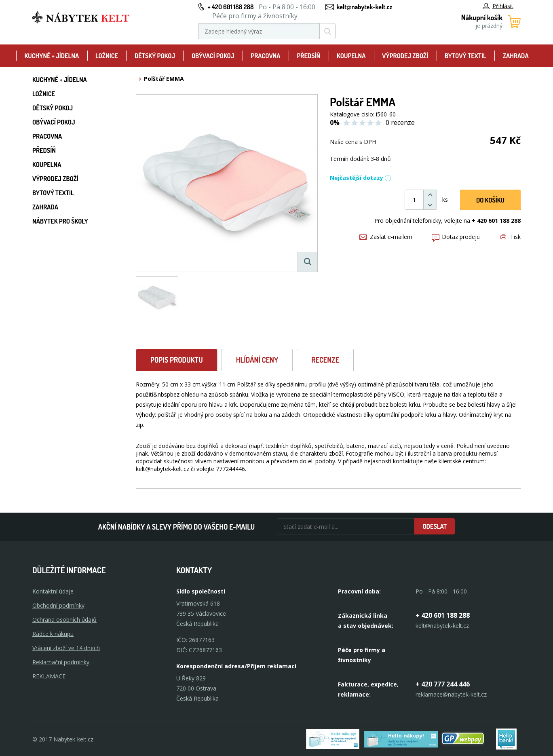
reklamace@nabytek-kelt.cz (451, 694)
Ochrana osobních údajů (64, 620)
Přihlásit (498, 6)
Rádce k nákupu (53, 634)
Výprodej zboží (405, 56)
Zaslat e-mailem (386, 237)
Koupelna (351, 56)
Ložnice (107, 56)
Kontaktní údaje (53, 591)
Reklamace (49, 676)
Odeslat (435, 526)
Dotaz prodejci (456, 237)
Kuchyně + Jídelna (52, 56)
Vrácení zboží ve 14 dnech (66, 648)
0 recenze (400, 122)
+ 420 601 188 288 (230, 7)
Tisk (511, 237)
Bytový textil (465, 56)
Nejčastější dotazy (361, 178)
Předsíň (308, 56)
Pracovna (265, 56)
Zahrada (516, 56)
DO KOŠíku (490, 200)
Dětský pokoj (155, 56)
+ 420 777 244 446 (443, 684)
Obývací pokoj (213, 56)
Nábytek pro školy (60, 221)
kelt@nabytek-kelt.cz (365, 7)
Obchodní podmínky (58, 605)
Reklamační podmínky (61, 662)
